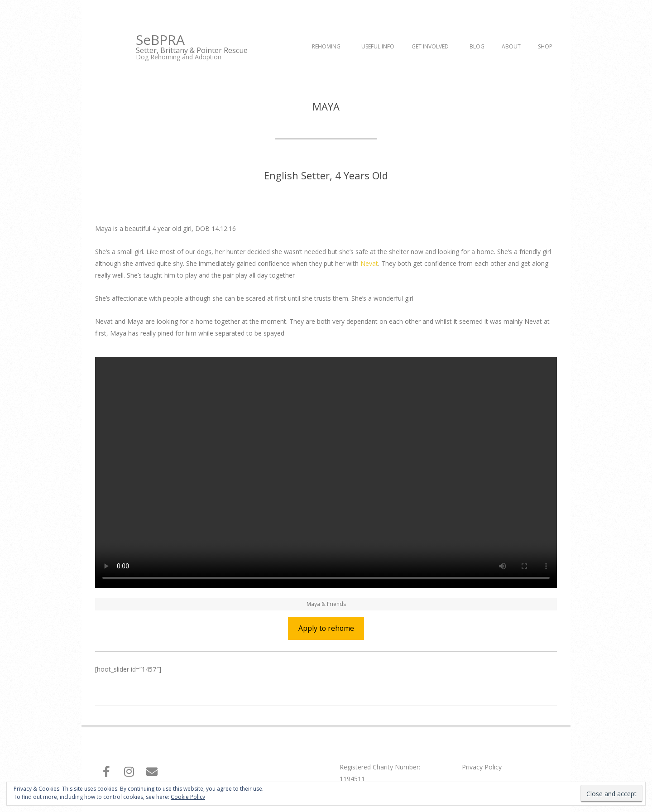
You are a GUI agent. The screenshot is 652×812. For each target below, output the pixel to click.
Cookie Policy (188, 797)
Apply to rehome (326, 628)
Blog (477, 46)
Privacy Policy (482, 767)
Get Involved (430, 46)
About (511, 46)
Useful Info (378, 46)
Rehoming (326, 46)
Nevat (369, 263)
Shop (545, 46)
